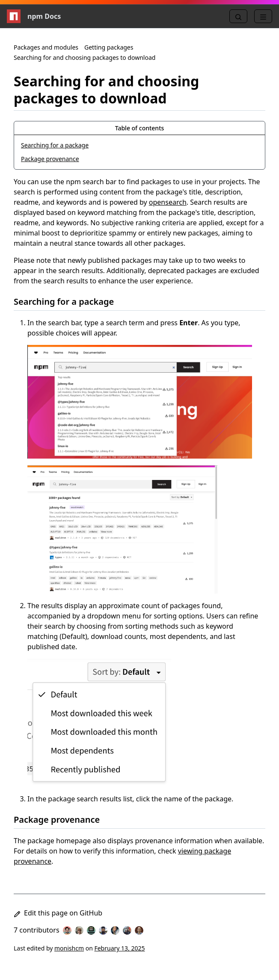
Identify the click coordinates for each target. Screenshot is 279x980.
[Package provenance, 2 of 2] (139, 159)
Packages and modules (46, 47)
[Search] (238, 16)
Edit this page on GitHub (58, 913)
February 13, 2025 (119, 948)
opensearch (168, 202)
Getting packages (109, 47)
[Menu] (263, 16)
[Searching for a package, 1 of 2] (139, 145)
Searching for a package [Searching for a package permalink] (69, 302)
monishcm (69, 948)
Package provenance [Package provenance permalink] (62, 820)
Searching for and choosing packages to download (85, 57)
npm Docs (34, 16)
